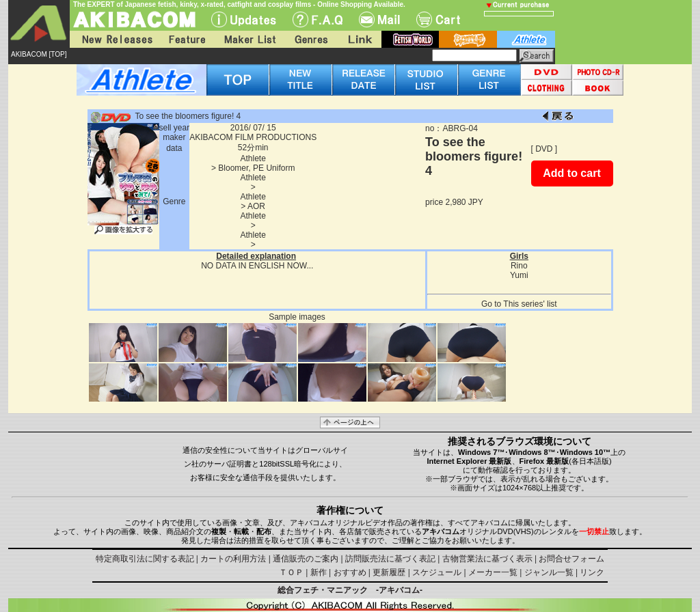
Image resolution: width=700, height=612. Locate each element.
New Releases (114, 39)
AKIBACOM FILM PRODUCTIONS (253, 137)
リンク (592, 572)
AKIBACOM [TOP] (39, 54)
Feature (187, 39)
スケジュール (437, 572)
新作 (319, 572)
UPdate (244, 19)
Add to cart (571, 173)
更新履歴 (389, 572)
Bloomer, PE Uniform (256, 168)
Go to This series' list (519, 304)
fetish (410, 39)
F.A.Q (318, 19)
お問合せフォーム (571, 559)
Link (359, 39)
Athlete (253, 158)
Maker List (250, 39)
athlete (526, 39)
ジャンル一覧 (549, 572)
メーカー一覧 (493, 572)
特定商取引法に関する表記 (145, 559)
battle (468, 39)
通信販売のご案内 (306, 559)
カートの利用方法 (233, 559)
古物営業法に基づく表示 (487, 559)
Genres (310, 39)
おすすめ (350, 572)
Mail (379, 19)
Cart (438, 19)
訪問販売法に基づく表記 (390, 559)
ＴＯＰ (291, 572)
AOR (256, 206)
